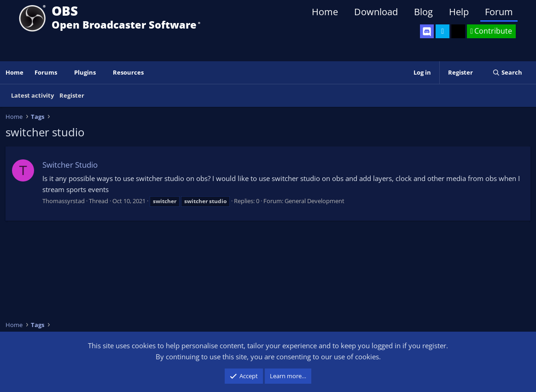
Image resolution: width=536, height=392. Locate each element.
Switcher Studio (70, 165)
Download (376, 12)
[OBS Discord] (427, 31)
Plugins (85, 72)
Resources (128, 72)
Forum (499, 12)
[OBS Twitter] (443, 31)
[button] (64, 73)
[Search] (507, 73)
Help (459, 12)
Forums (46, 72)
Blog (423, 12)
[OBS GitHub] (458, 31)
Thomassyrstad (64, 201)
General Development (315, 201)
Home (325, 12)
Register (72, 95)
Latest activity (32, 95)
